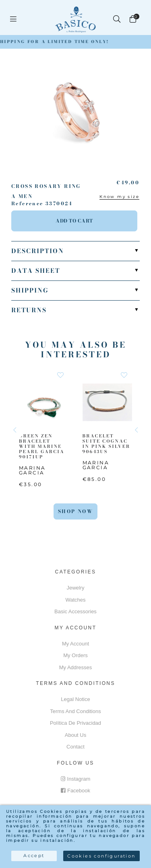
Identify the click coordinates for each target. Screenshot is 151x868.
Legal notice (75, 699)
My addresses (76, 667)
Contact (75, 747)
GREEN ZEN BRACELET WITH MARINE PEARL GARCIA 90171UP (42, 446)
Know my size (119, 197)
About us (75, 735)
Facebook (75, 791)
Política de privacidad (75, 723)
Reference (27, 204)
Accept (34, 856)
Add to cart (74, 221)
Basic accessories (75, 611)
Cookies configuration (101, 856)
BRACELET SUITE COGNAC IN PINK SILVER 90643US (107, 443)
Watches (75, 600)
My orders (75, 655)
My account (75, 644)
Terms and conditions (75, 711)
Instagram (76, 779)
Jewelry (75, 588)
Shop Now (75, 511)
